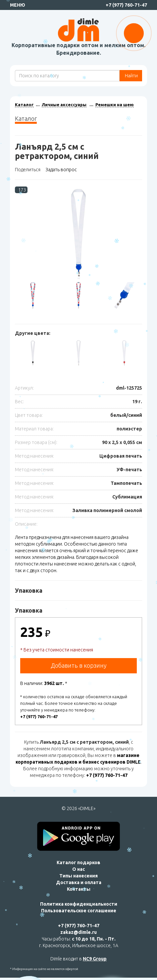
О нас (78, 869)
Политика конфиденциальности (79, 904)
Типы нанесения (78, 876)
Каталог (24, 105)
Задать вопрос (61, 170)
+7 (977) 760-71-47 (126, 5)
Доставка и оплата (79, 882)
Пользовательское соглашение (79, 911)
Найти (131, 76)
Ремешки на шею (115, 105)
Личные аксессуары (64, 105)
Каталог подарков (78, 863)
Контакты (79, 889)
